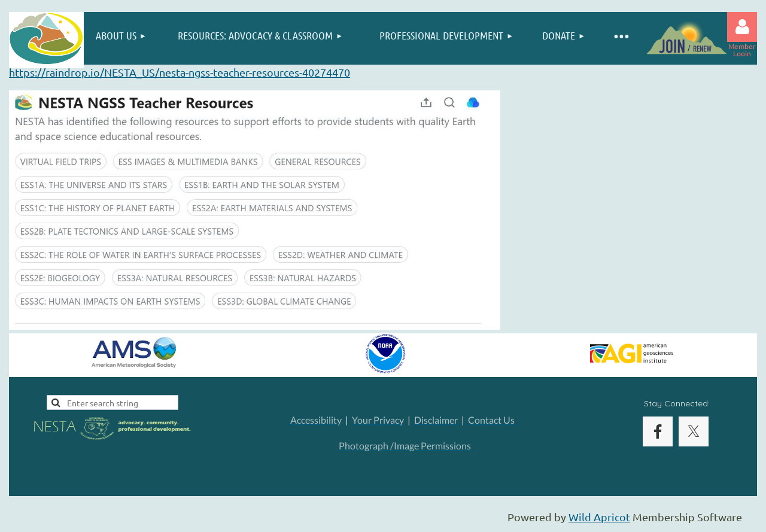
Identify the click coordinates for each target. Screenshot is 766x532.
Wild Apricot (599, 517)
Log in (742, 27)
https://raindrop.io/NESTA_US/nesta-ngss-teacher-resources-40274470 (180, 72)
